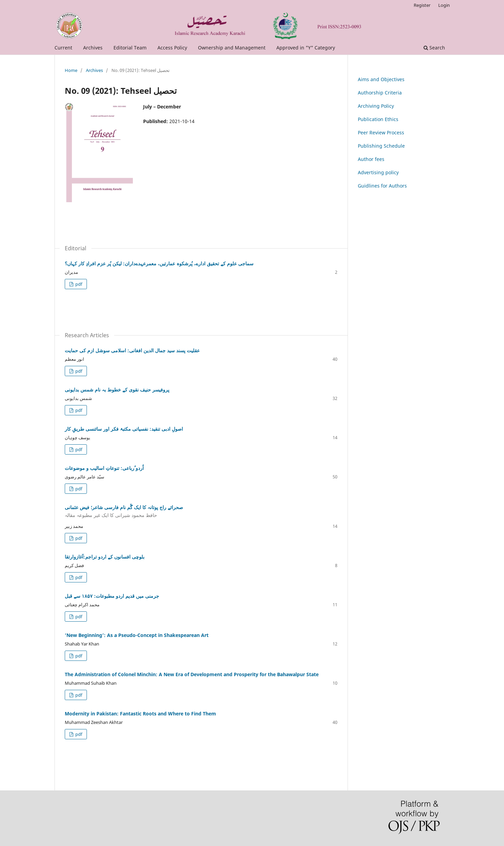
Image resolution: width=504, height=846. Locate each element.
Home (71, 70)
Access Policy (172, 48)
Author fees (371, 159)
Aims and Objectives (381, 79)
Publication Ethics (378, 119)
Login (444, 5)
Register (422, 5)
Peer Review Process (381, 132)
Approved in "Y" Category (306, 48)
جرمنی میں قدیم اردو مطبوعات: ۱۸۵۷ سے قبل (112, 596)
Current (63, 48)
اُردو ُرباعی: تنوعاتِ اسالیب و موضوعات (104, 468)
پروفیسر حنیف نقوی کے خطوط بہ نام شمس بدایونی (117, 390)
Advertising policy (378, 172)
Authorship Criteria (380, 93)
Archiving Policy (376, 106)
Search (434, 48)
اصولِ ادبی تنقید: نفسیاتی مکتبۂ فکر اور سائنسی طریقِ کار (124, 429)
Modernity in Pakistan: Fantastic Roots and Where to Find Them (140, 714)
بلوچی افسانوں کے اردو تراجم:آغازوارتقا (105, 557)
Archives (93, 48)
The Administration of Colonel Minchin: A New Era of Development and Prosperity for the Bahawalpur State (192, 674)
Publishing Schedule (381, 146)
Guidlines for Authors (382, 186)
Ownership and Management (232, 48)
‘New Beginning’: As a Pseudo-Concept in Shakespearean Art (137, 635)
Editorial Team (130, 48)
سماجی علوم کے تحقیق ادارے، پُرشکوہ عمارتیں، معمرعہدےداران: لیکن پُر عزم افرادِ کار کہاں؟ (159, 263)
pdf (78, 284)
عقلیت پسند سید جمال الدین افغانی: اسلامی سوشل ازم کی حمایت (132, 350)
